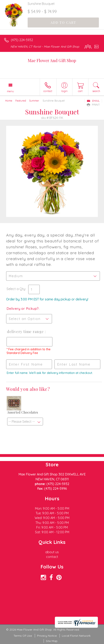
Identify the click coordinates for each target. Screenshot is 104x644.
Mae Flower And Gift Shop (52, 60)
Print (93, 105)
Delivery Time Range (25, 332)
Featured (21, 101)
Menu (10, 91)
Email (93, 101)
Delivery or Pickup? (23, 309)
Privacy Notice (47, 636)
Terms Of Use (23, 636)
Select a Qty (16, 289)
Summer (34, 101)
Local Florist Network (76, 636)
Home (9, 101)
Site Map (52, 641)
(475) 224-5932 (22, 40)
